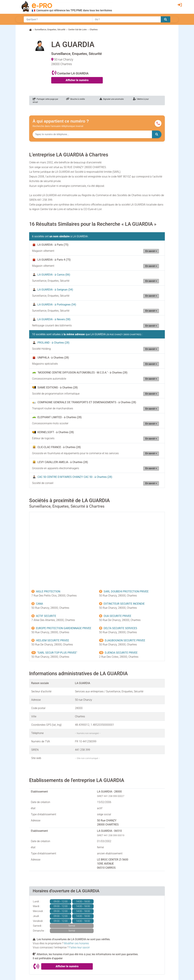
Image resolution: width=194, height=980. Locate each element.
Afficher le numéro (77, 80)
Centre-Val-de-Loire (77, 29)
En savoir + (151, 251)
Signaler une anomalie (112, 99)
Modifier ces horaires (76, 943)
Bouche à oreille (75, 99)
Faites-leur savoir (79, 947)
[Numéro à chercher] (92, 134)
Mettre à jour (141, 99)
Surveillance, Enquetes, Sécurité (50, 29)
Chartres (94, 29)
